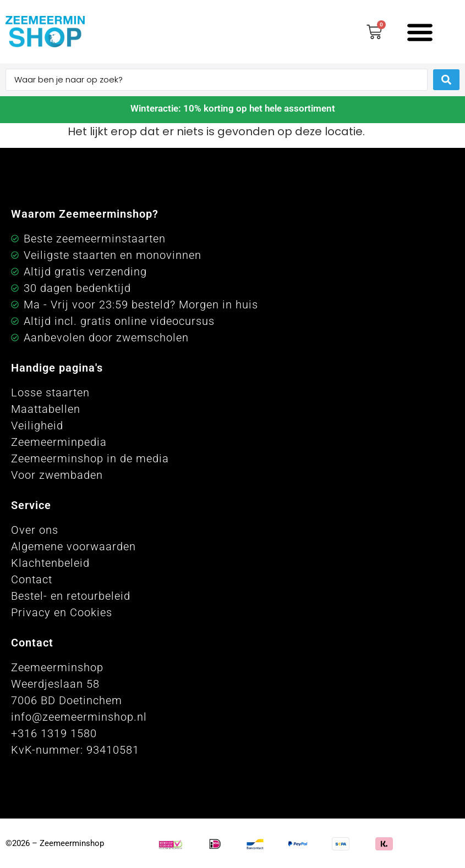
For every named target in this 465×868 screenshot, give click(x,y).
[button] (420, 32)
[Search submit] (446, 80)
